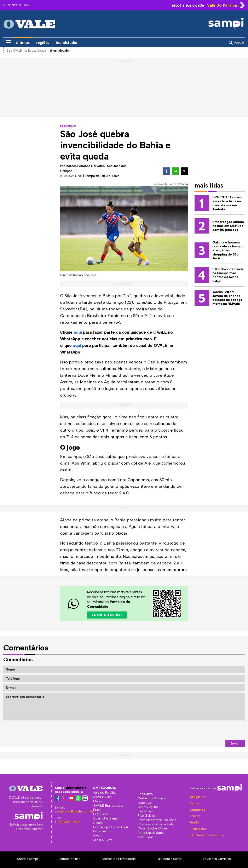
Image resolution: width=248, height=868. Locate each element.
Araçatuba (198, 797)
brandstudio (67, 43)
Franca (195, 816)
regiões (43, 43)
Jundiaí (195, 822)
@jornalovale (76, 788)
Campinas (197, 810)
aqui (78, 332)
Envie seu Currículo (217, 859)
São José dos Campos (207, 835)
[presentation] (213, 730)
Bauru (194, 803)
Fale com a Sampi (169, 859)
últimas (23, 43)
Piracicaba (198, 829)
